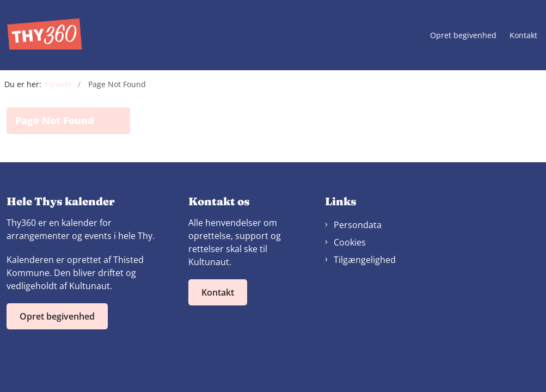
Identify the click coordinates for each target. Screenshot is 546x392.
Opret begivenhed (463, 36)
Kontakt (523, 36)
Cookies (350, 242)
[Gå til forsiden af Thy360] (41, 35)
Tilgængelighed (365, 260)
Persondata (358, 225)
